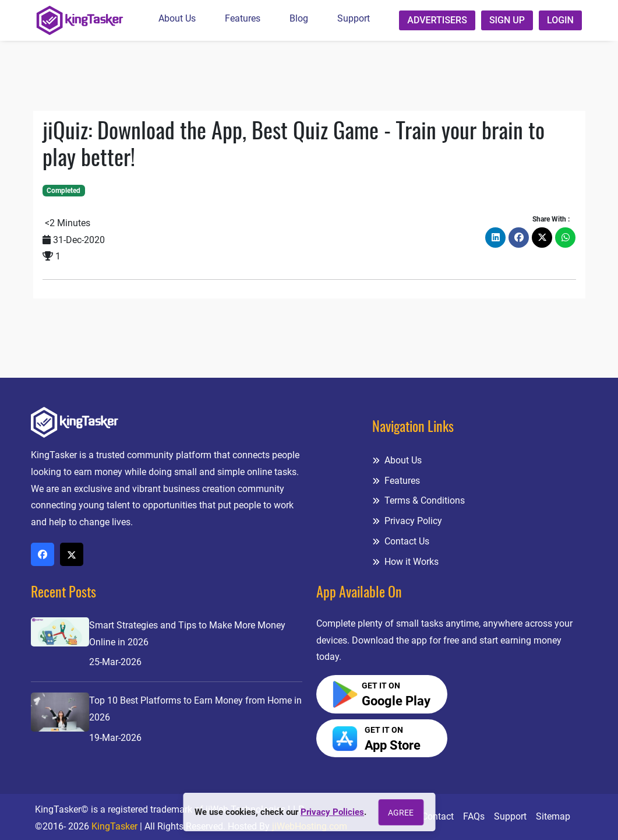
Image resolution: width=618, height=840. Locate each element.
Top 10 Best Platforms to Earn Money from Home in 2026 (195, 709)
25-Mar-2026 (115, 662)
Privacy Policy (407, 521)
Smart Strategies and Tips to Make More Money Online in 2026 (187, 634)
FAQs (474, 816)
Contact (438, 816)
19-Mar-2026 (115, 738)
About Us (177, 18)
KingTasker (114, 826)
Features (243, 18)
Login (560, 20)
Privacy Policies (332, 812)
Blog (299, 18)
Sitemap (553, 816)
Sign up (507, 20)
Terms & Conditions (419, 500)
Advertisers (437, 20)
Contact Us (401, 541)
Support (354, 18)
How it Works (405, 562)
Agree (401, 813)
